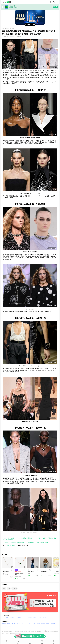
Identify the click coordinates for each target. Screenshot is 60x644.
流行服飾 (9, 624)
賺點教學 (35, 617)
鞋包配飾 (12, 28)
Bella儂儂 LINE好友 (11, 546)
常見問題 (40, 617)
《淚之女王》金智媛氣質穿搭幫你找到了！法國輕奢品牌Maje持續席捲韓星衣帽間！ (26, 543)
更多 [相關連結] (11, 577)
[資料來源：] (4, 37)
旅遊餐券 (53, 624)
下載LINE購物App (6, 617)
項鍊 (4, 588)
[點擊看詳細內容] (8, 563)
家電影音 (43, 624)
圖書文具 (9, 626)
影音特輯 (7, 28)
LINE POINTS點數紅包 (27, 617)
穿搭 (9, 588)
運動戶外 (48, 624)
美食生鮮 (24, 624)
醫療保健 (4, 626)
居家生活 (28, 624)
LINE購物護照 (18, 617)
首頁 (3, 28)
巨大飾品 (14, 588)
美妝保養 (4, 624)
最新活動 (12, 617)
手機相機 (33, 624)
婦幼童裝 (19, 624)
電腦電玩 (38, 624)
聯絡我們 (44, 617)
